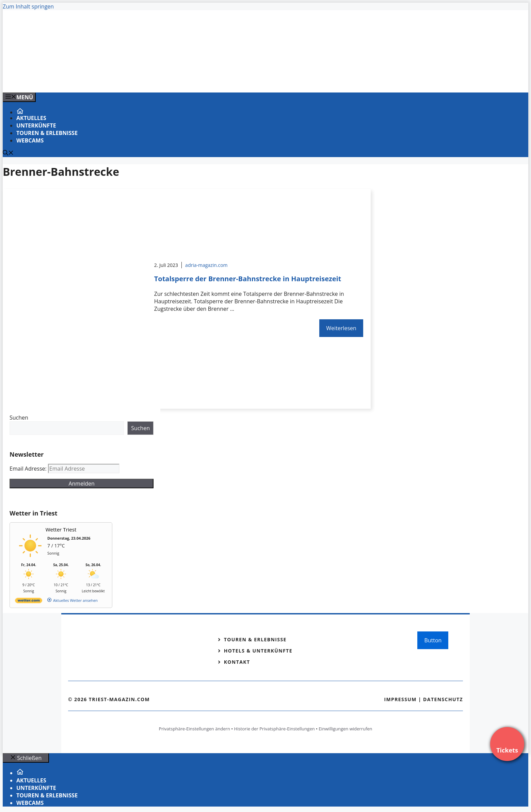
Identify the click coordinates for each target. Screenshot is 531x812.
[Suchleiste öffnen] (8, 153)
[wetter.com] (29, 602)
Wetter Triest (61, 529)
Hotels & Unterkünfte (258, 651)
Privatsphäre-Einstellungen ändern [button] (194, 729)
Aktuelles (31, 118)
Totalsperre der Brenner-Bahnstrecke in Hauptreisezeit (248, 279)
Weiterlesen (341, 328)
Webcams (30, 140)
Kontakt (237, 662)
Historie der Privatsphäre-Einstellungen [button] (275, 729)
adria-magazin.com (206, 265)
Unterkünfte (36, 125)
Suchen (19, 418)
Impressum (400, 699)
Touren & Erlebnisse (47, 133)
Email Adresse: (29, 469)
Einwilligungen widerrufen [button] (345, 729)
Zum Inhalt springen (28, 6)
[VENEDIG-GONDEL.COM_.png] (140, 80)
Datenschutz (443, 699)
